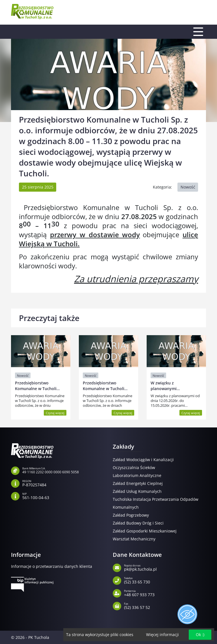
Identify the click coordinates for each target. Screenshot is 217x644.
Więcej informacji (162, 635)
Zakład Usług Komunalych (137, 491)
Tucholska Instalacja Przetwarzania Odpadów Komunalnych (156, 503)
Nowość (188, 187)
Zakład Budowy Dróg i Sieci (138, 523)
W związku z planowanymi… (165, 386)
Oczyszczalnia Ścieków (134, 468)
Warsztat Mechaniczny (134, 539)
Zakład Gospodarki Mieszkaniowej (145, 531)
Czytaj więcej (55, 413)
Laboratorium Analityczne (137, 475)
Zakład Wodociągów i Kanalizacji (143, 460)
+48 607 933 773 (165, 593)
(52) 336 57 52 (165, 606)
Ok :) (200, 635)
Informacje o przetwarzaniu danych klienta (52, 566)
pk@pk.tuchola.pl (165, 567)
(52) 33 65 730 (165, 580)
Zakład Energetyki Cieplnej (138, 483)
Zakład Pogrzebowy (131, 515)
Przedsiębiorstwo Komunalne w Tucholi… (37, 386)
